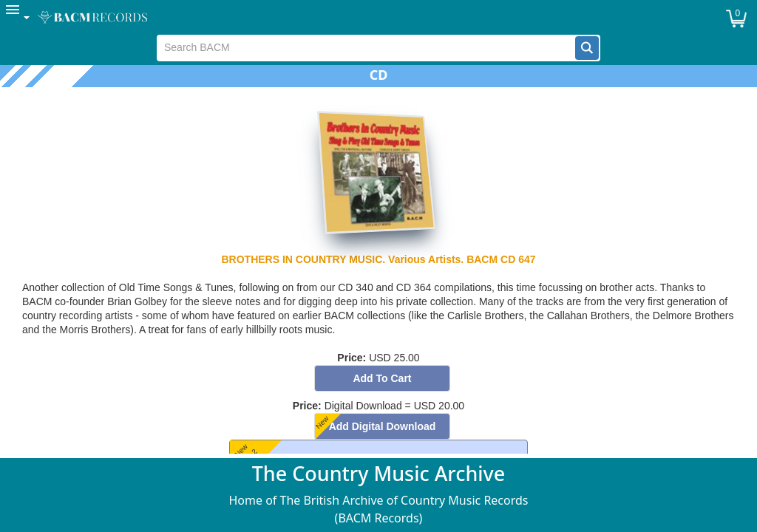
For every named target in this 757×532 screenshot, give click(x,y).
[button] (587, 48)
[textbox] (366, 48)
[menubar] (378, 17)
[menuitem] (18, 17)
